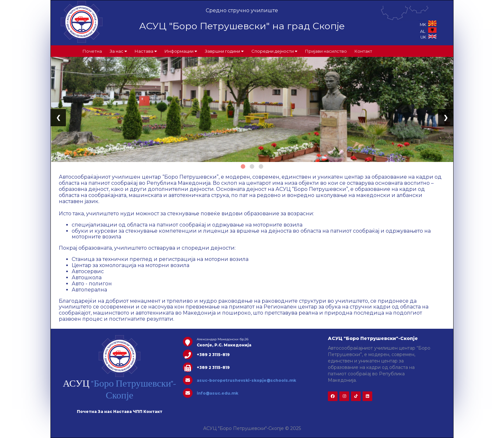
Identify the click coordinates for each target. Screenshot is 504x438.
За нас (118, 51)
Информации (181, 51)
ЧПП (138, 411)
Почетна (92, 51)
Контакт (363, 51)
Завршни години (224, 51)
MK (428, 25)
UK (428, 37)
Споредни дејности (274, 51)
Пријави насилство (326, 51)
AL (428, 31)
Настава (146, 51)
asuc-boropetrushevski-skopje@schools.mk (246, 380)
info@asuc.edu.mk (217, 393)
